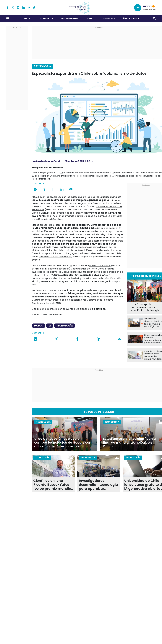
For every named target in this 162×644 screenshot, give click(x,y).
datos (38, 326)
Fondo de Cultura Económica (55, 257)
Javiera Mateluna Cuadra (47, 161)
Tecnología (46, 18)
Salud (90, 18)
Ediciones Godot (60, 253)
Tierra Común (98, 269)
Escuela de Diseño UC (101, 278)
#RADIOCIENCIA (131, 18)
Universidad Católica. (50, 219)
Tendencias (108, 18)
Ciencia (26, 18)
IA (50, 326)
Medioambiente (70, 18)
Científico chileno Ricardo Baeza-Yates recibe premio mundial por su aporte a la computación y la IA (53, 485)
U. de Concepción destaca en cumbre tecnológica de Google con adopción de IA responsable (63, 442)
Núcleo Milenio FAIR (100, 266)
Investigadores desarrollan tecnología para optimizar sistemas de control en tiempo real (98, 485)
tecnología (65, 326)
